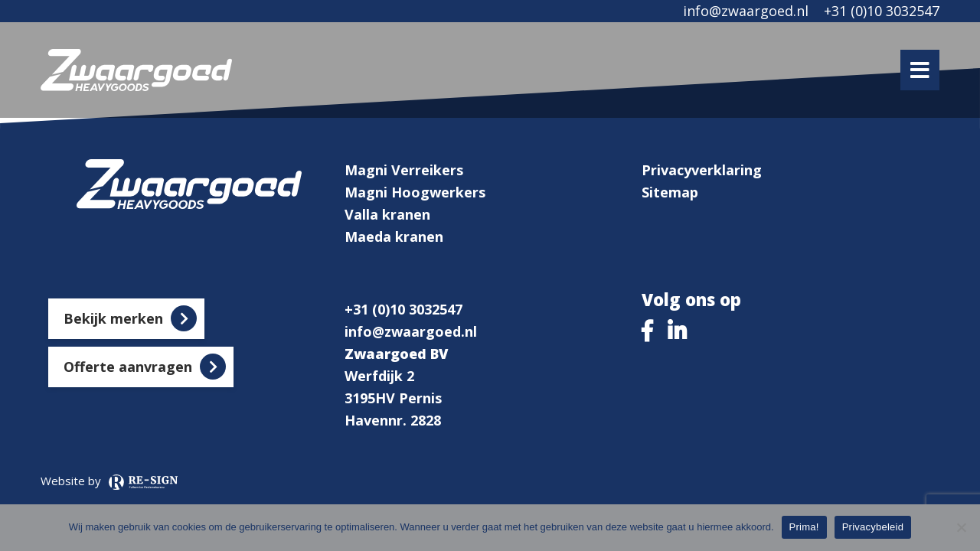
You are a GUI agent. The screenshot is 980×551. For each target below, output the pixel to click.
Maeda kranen (394, 236)
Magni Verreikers (404, 170)
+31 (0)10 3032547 (882, 11)
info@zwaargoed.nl (746, 11)
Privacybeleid (873, 527)
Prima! (804, 527)
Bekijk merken (113, 318)
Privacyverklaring (702, 170)
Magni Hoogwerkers (415, 192)
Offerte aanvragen (128, 367)
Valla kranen (387, 214)
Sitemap (670, 192)
